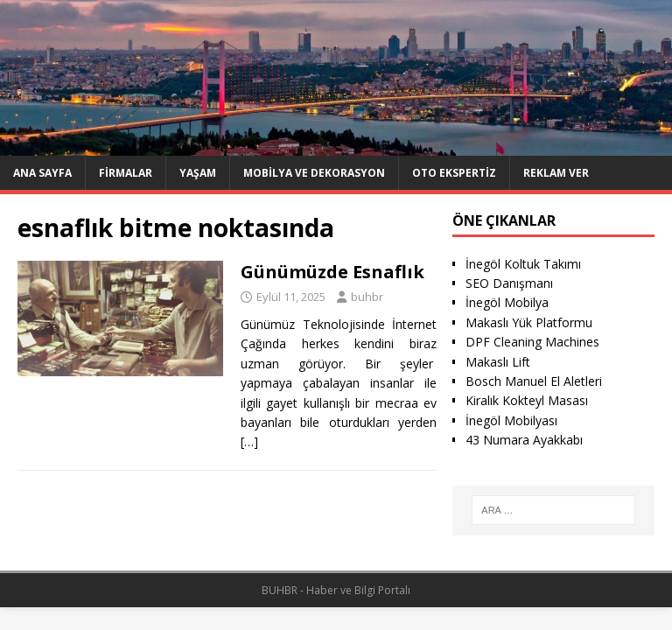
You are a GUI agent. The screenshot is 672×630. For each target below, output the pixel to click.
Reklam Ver (556, 173)
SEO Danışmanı (509, 283)
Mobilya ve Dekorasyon (314, 173)
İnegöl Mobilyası (511, 420)
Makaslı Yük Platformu (529, 322)
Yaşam (198, 173)
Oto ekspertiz (454, 173)
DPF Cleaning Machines (532, 342)
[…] (249, 441)
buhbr (367, 297)
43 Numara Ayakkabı (524, 440)
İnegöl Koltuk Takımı (523, 264)
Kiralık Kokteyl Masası (527, 400)
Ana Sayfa (42, 173)
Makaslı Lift (498, 362)
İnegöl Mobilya (507, 302)
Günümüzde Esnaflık (332, 272)
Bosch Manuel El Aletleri (534, 381)
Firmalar (126, 173)
